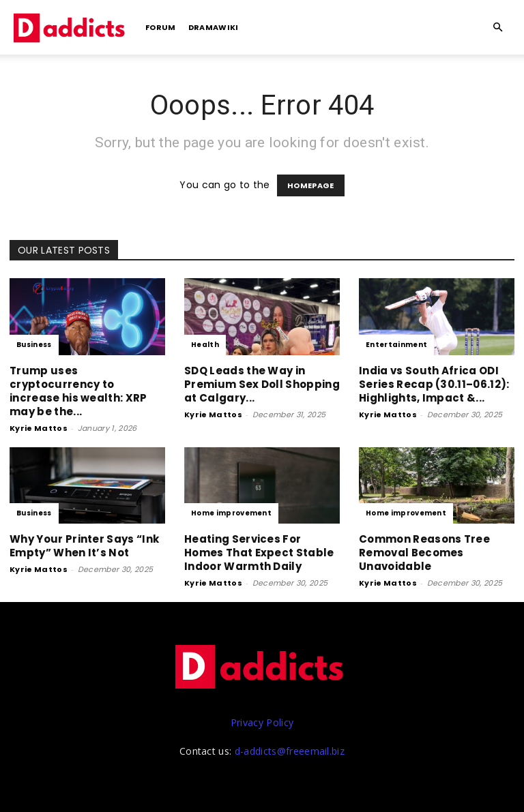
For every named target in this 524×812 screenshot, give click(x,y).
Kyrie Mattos (39, 428)
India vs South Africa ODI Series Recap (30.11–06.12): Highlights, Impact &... (434, 384)
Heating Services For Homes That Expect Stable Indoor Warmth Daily (259, 553)
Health (205, 345)
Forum (161, 27)
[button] (498, 28)
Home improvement (231, 513)
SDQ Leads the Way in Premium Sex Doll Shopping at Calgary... (262, 384)
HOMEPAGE (311, 185)
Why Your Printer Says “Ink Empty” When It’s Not (84, 546)
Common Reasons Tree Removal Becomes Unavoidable (424, 553)
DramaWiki (214, 27)
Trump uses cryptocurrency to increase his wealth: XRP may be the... (78, 391)
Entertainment (396, 345)
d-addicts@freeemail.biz (290, 751)
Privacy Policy (262, 722)
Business (34, 345)
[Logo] (71, 27)
